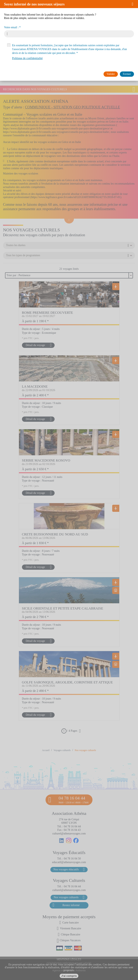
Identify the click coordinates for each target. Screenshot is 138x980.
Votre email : (11, 27)
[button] (134, 4)
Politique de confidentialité (27, 58)
